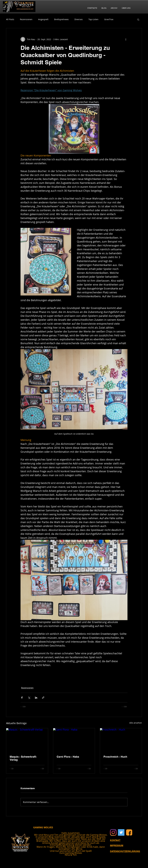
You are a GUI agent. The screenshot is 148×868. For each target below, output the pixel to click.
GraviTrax (109, 19)
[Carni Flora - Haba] (74, 740)
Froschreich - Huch (115, 757)
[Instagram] (113, 832)
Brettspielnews (61, 19)
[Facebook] (129, 832)
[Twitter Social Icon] (121, 832)
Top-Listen (93, 19)
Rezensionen (26, 19)
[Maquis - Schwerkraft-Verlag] (27, 740)
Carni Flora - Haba (68, 757)
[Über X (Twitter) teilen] (29, 698)
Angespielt (43, 19)
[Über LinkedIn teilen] (36, 698)
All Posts (10, 19)
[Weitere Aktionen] (126, 39)
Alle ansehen (136, 723)
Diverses (79, 19)
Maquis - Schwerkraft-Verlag (23, 758)
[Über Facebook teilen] (22, 698)
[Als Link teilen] (43, 698)
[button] (138, 19)
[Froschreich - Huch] (121, 740)
